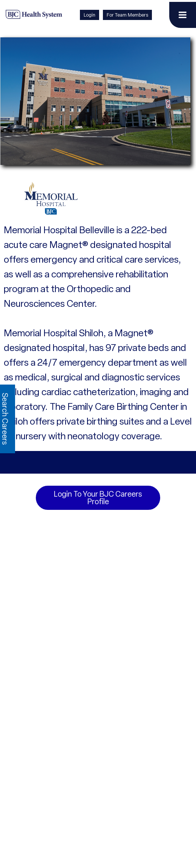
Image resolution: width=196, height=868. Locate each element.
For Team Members (127, 15)
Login (90, 15)
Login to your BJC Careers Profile (98, 498)
